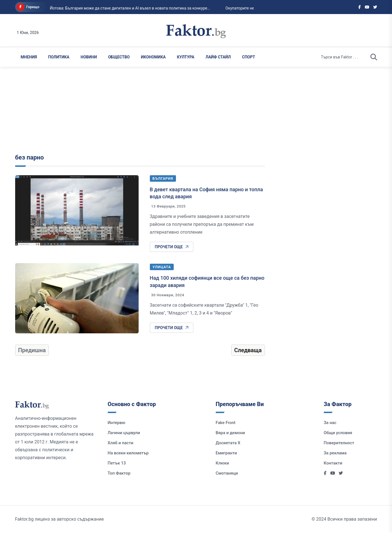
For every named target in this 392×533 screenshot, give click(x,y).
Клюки (222, 463)
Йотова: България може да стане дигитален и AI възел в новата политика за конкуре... (125, 8)
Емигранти (226, 453)
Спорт (249, 57)
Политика (59, 57)
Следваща (248, 350)
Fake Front (226, 423)
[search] (374, 57)
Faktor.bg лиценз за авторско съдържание (59, 519)
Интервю (117, 423)
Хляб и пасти (121, 443)
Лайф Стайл (218, 57)
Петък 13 (117, 463)
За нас (330, 423)
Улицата (162, 267)
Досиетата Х (228, 443)
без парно (30, 157)
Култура (185, 57)
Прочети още (172, 247)
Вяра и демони (231, 433)
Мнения (29, 57)
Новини (89, 57)
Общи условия (338, 433)
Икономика (153, 57)
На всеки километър (128, 453)
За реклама (335, 453)
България (163, 178)
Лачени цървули (124, 433)
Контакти (333, 463)
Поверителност (339, 443)
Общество (119, 57)
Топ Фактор (119, 473)
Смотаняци (227, 473)
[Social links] (360, 7)
